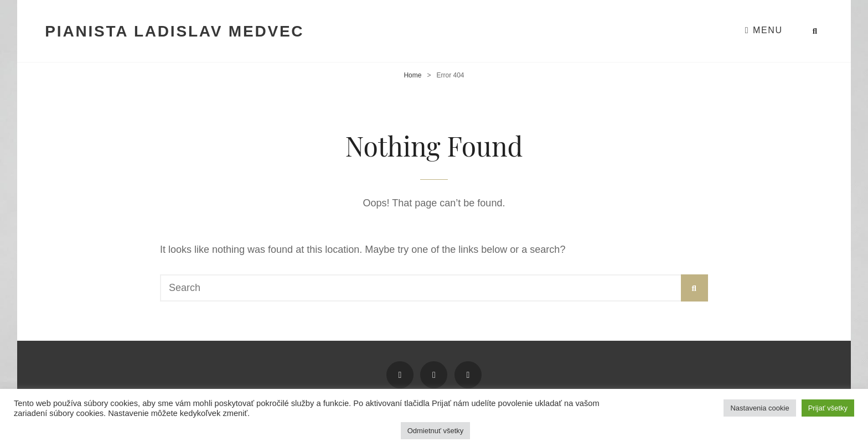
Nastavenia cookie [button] (759, 408)
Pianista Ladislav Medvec (174, 31)
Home (412, 75)
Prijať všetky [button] (828, 408)
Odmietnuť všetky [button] (436, 431)
